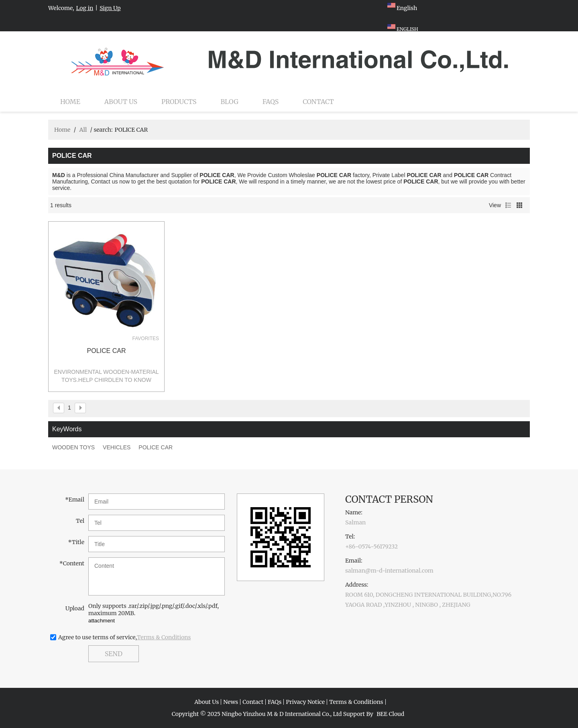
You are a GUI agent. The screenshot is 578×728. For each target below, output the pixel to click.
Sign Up (110, 8)
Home (70, 102)
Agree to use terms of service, (125, 637)
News (231, 702)
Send (114, 654)
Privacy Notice (305, 702)
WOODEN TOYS (73, 447)
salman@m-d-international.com (389, 571)
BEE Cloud (390, 714)
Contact (318, 102)
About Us (121, 102)
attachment (102, 621)
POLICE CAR (107, 351)
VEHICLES (117, 447)
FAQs (271, 102)
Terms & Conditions (164, 637)
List (508, 205)
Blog (230, 102)
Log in (85, 8)
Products (179, 102)
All (83, 130)
